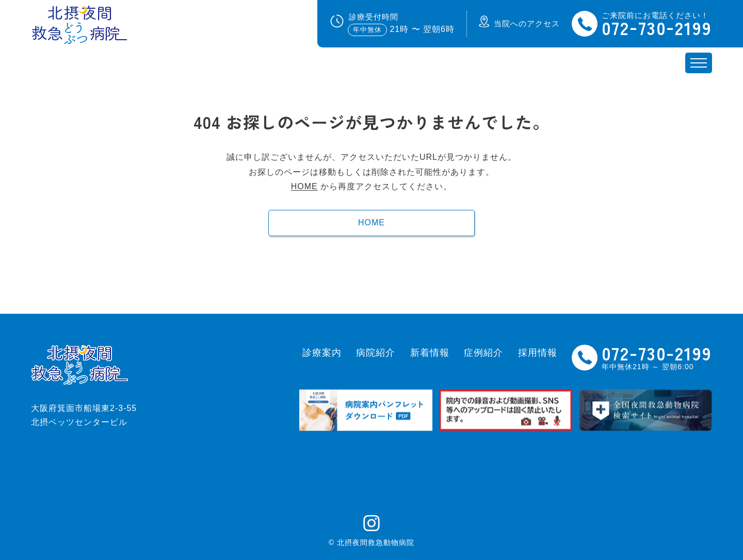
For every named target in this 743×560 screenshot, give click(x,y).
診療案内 (322, 353)
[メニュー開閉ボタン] (699, 63)
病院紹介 (376, 353)
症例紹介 (483, 353)
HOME (304, 186)
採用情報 (538, 353)
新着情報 (430, 353)
